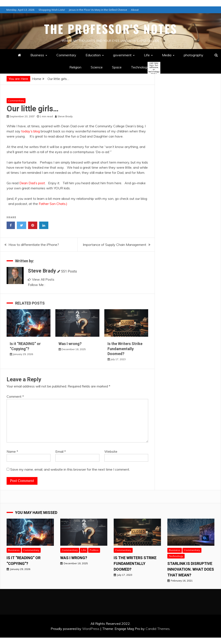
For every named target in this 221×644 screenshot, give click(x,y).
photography (194, 55)
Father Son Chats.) (53, 204)
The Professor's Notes (111, 29)
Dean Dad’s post (32, 183)
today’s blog (31, 131)
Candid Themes (158, 629)
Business (37, 55)
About (135, 10)
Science (97, 67)
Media (167, 55)
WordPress (91, 629)
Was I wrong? (70, 344)
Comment (15, 396)
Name (12, 451)
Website (111, 451)
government (122, 55)
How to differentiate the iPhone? (34, 245)
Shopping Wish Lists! (52, 10)
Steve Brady (42, 271)
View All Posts (41, 279)
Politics (94, 550)
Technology (144, 67)
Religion (75, 67)
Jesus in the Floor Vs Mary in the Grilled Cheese (98, 10)
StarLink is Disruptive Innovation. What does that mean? (191, 569)
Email (61, 451)
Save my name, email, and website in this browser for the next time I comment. (70, 469)
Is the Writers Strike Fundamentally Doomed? (125, 349)
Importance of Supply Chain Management (115, 245)
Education (93, 55)
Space (117, 67)
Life (147, 55)
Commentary (66, 55)
